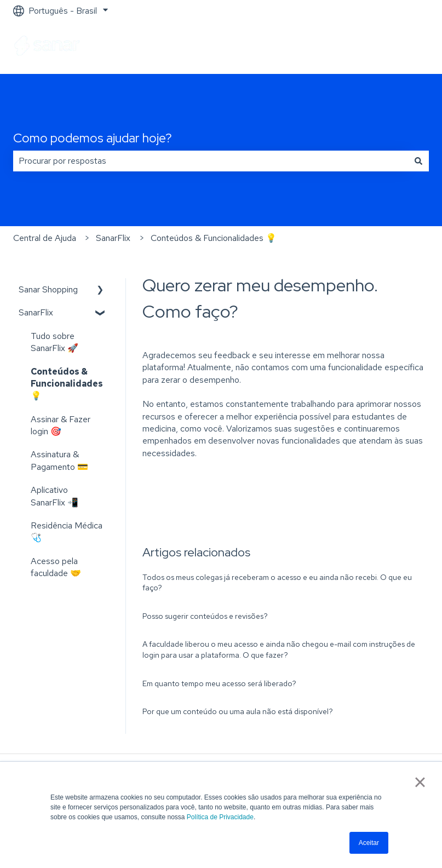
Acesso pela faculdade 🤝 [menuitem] (56, 567)
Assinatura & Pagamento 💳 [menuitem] (59, 460)
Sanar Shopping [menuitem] (48, 289)
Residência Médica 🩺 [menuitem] (67, 531)
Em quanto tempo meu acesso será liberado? (219, 683)
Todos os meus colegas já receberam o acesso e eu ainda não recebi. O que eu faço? (277, 583)
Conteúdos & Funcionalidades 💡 (214, 238)
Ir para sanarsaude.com (374, 47)
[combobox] (211, 161)
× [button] (420, 782)
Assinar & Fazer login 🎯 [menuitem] (61, 425)
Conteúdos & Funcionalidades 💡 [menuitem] (67, 384)
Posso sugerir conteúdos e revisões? (205, 616)
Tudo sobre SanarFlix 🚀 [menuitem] (54, 342)
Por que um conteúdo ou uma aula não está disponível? (238, 711)
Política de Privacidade (220, 817)
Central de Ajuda (45, 238)
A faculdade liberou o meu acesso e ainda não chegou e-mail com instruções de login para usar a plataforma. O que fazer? (279, 649)
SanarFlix (113, 238)
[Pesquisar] (418, 161)
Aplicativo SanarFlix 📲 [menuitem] (54, 496)
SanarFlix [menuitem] (36, 312)
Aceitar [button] (369, 843)
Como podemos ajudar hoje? (93, 138)
